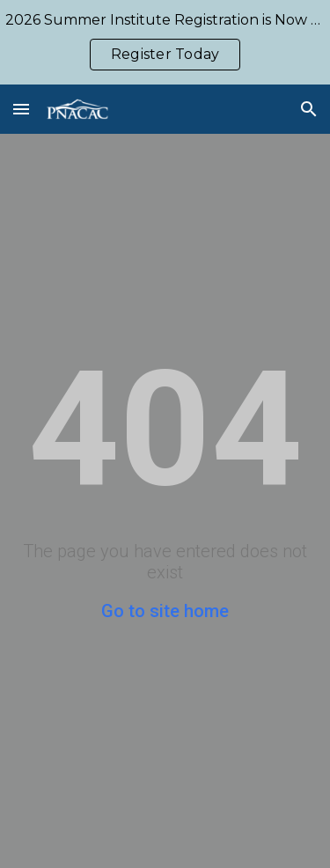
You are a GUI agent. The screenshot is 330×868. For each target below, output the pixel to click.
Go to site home (165, 611)
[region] (165, 42)
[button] (21, 109)
